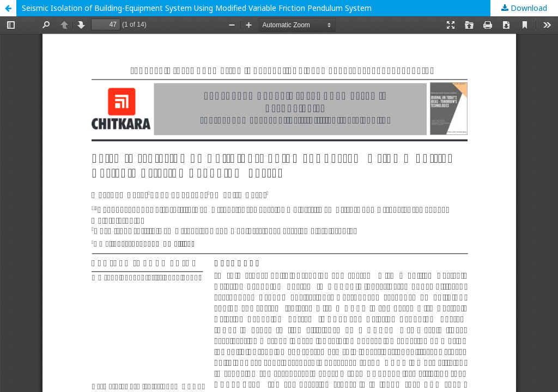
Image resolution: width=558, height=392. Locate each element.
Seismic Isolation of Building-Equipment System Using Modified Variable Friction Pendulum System (197, 8)
